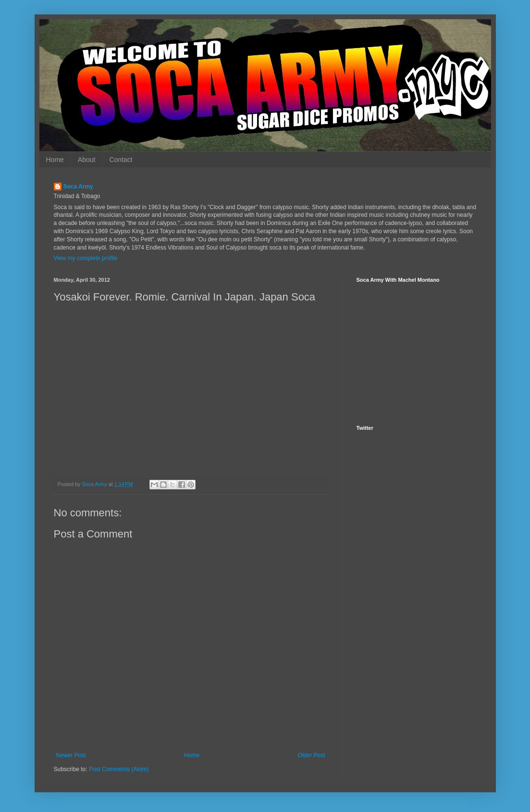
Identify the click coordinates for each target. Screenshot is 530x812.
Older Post (312, 755)
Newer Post (71, 755)
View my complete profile (86, 258)
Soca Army (78, 187)
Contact (121, 160)
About (87, 160)
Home (55, 160)
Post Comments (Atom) (119, 769)
